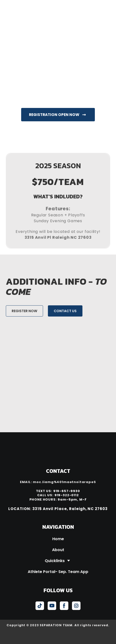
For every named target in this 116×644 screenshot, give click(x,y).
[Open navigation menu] (105, 7)
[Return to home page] (32, 7)
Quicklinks (55, 561)
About (58, 550)
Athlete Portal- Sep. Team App (58, 572)
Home (58, 539)
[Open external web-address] (58, 636)
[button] (58, 115)
